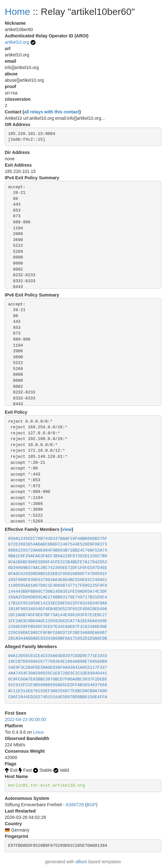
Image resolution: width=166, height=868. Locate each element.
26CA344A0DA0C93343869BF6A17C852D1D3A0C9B (58, 638)
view (67, 529)
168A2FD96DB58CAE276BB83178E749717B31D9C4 (58, 597)
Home (17, 12)
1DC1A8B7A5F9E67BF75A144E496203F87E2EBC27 (58, 615)
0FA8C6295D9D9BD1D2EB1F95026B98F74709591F (58, 574)
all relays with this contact (52, 112)
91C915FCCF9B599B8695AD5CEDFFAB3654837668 (58, 685)
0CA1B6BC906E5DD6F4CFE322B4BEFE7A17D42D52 (58, 562)
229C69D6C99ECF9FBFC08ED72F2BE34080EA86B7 (58, 633)
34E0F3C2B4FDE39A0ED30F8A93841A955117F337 (58, 668)
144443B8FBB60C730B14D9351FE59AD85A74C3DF (58, 592)
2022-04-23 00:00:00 (25, 719)
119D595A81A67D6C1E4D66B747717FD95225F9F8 (58, 586)
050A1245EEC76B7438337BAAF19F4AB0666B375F (58, 539)
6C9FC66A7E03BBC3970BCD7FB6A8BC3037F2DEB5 (58, 679)
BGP (91, 805)
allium (81, 862)
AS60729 (75, 805)
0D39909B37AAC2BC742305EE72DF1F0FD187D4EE (58, 568)
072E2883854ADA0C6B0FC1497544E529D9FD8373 (58, 544)
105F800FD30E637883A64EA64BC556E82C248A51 (58, 580)
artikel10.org (17, 42)
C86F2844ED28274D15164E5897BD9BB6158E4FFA (58, 697)
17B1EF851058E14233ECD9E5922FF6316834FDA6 (58, 603)
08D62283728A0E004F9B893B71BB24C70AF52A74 (58, 550)
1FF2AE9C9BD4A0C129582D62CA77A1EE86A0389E (58, 621)
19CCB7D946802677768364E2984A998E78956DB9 (58, 662)
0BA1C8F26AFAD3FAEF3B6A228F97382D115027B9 (58, 556)
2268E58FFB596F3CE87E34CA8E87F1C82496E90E (58, 627)
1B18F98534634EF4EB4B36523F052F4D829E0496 (58, 609)
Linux (39, 732)
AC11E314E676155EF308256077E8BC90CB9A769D (58, 691)
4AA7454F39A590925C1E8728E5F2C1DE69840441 (58, 673)
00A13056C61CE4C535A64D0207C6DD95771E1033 (58, 656)
